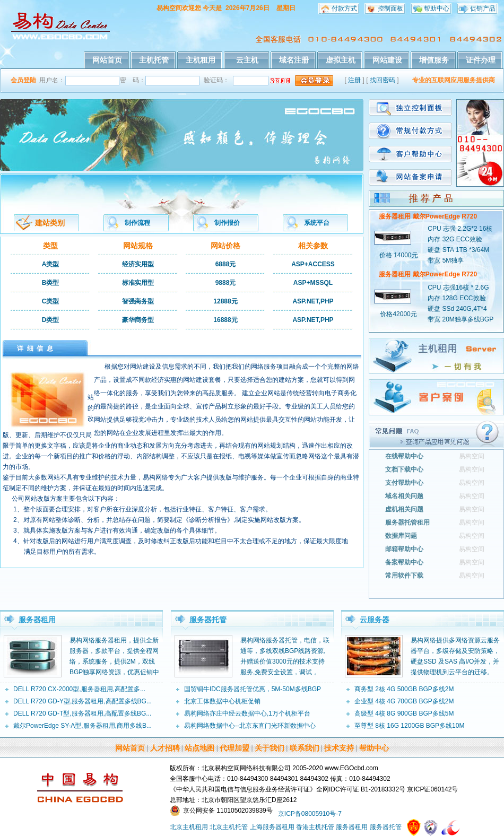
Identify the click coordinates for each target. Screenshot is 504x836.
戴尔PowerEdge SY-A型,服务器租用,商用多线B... (82, 726)
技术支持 (339, 748)
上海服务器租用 (272, 827)
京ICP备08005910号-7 (310, 814)
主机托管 (154, 60)
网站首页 (107, 60)
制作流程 (137, 223)
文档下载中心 (404, 469)
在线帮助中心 (404, 456)
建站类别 (50, 223)
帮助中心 (437, 8)
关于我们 (270, 748)
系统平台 (317, 223)
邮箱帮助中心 (404, 549)
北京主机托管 (229, 827)
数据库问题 (401, 536)
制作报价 (227, 223)
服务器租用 (37, 620)
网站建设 (387, 60)
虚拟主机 (341, 60)
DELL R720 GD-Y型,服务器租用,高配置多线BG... (82, 701)
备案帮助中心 (404, 562)
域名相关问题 (404, 496)
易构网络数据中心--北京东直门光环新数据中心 (250, 726)
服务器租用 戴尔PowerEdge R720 (428, 216)
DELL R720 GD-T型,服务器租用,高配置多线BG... (82, 713)
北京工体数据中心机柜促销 (222, 701)
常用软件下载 (404, 576)
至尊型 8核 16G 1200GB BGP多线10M (409, 726)
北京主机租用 (189, 827)
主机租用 (201, 60)
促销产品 (483, 8)
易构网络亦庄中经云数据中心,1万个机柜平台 (247, 713)
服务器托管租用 (407, 522)
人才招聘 (165, 748)
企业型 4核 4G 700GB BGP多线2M (404, 701)
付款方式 (344, 8)
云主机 (247, 60)
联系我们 (305, 748)
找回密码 (383, 80)
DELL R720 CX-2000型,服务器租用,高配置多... (79, 689)
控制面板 (390, 8)
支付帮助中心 (404, 483)
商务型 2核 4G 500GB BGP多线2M (404, 689)
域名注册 (294, 60)
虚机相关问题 (404, 509)
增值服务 (434, 60)
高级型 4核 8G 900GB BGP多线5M (404, 713)
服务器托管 (208, 620)
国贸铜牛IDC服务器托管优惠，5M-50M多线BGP (253, 689)
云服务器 (375, 620)
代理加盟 (234, 748)
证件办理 (481, 60)
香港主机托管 (315, 827)
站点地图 (199, 748)
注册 (354, 80)
